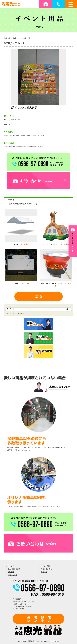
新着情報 (44, 572)
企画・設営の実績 (14, 569)
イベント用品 (46, 566)
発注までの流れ (46, 569)
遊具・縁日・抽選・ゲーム (13, 38)
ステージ (16, 284)
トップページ (12, 566)
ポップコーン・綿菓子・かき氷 (52, 284)
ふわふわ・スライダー (51, 244)
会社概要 (11, 572)
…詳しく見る (24, 244)
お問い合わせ (12, 575)
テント (16, 244)
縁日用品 (27, 38)
